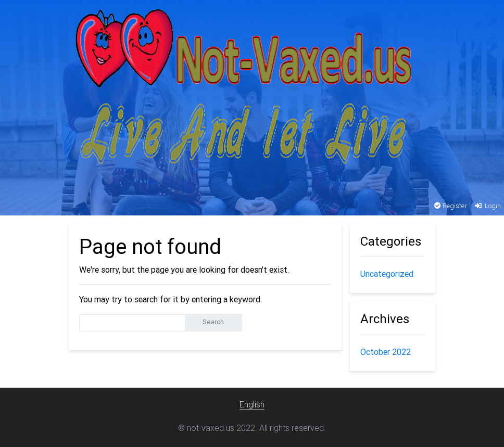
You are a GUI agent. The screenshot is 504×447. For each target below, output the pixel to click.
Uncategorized (387, 274)
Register (451, 206)
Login (487, 206)
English (252, 404)
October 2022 (386, 352)
